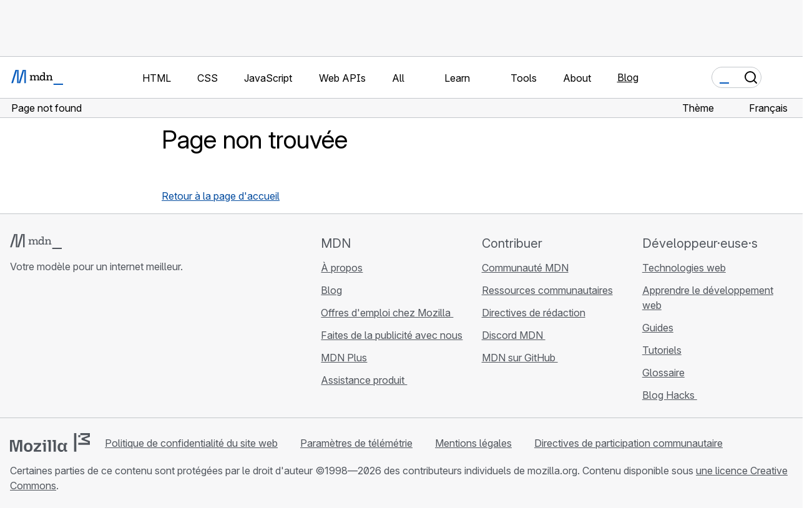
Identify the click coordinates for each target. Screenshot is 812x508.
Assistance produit (364, 380)
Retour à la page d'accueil (221, 196)
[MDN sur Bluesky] (40, 348)
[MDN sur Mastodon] (85, 348)
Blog (628, 77)
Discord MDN (514, 335)
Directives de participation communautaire (629, 443)
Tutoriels (662, 350)
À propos (342, 268)
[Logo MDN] (36, 242)
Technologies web (684, 268)
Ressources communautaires (547, 290)
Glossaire (663, 373)
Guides (658, 328)
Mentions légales (473, 443)
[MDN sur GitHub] (17, 348)
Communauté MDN (525, 268)
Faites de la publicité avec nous (392, 335)
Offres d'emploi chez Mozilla (387, 313)
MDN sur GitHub (520, 358)
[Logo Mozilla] (50, 442)
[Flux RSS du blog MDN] (107, 348)
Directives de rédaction (534, 313)
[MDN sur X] (62, 348)
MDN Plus (344, 358)
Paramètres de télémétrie (356, 443)
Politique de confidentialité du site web (191, 443)
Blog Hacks (670, 395)
